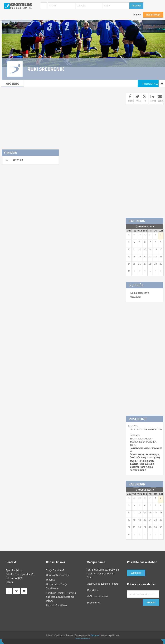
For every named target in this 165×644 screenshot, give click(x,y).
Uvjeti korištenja (82, 639)
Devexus (95, 635)
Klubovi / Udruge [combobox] (44, 6)
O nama (50, 580)
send (160, 98)
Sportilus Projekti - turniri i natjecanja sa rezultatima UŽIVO (61, 597)
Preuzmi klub (151, 84)
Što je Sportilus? (55, 570)
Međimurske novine (97, 596)
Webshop (136, 573)
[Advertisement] (61, 115)
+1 (145, 98)
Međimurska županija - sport (102, 584)
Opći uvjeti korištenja (58, 575)
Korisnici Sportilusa (57, 605)
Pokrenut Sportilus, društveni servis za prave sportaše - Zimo (103, 573)
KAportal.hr (93, 590)
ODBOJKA (18, 160)
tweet (138, 98)
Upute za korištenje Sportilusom (57, 586)
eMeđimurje (93, 603)
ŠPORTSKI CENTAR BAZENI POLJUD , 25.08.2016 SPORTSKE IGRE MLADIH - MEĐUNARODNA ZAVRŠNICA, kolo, (146, 450)
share (131, 98)
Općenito (13, 84)
